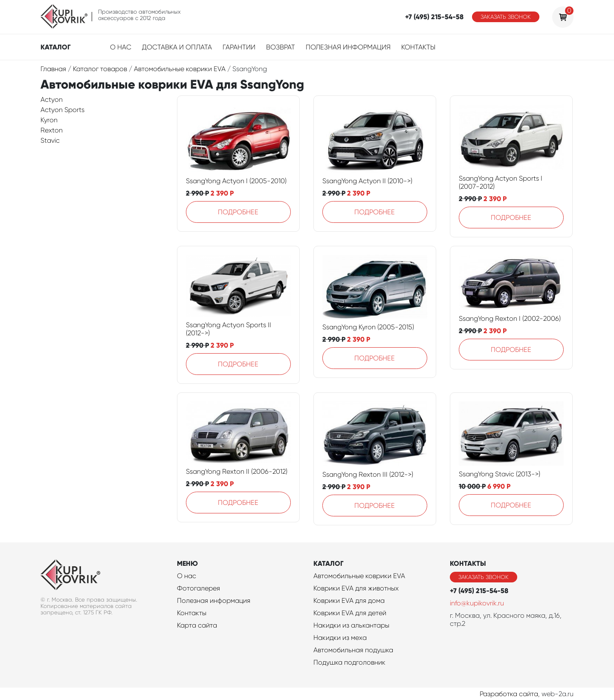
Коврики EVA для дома (349, 601)
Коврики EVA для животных (356, 588)
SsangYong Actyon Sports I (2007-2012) (501, 182)
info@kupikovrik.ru (477, 603)
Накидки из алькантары (351, 625)
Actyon (52, 99)
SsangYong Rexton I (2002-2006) (510, 318)
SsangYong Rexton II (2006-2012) (237, 471)
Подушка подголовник (349, 662)
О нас (121, 47)
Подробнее (238, 212)
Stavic (50, 140)
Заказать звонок (506, 17)
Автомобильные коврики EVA (359, 576)
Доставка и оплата (177, 47)
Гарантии (239, 47)
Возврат (281, 47)
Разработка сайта (509, 694)
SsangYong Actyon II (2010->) (367, 181)
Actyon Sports (62, 110)
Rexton (52, 130)
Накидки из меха (340, 638)
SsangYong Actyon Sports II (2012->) (229, 329)
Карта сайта (197, 625)
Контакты (418, 47)
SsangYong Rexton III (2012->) (368, 474)
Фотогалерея (198, 588)
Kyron (49, 120)
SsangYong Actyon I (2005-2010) (236, 181)
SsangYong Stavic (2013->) (500, 474)
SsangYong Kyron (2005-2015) (368, 327)
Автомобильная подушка (353, 650)
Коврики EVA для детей (350, 613)
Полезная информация (348, 47)
